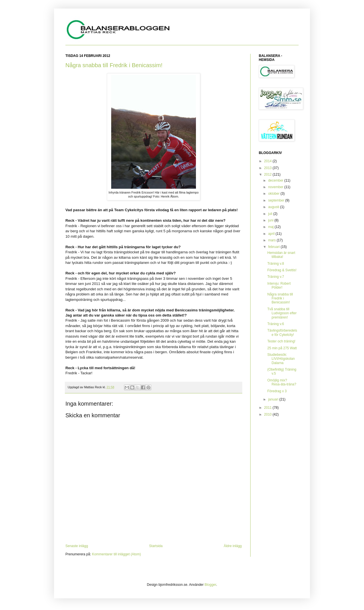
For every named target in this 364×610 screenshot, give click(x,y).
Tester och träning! (281, 341)
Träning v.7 (276, 277)
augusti (274, 207)
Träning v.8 (276, 264)
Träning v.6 (276, 324)
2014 (268, 161)
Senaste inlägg (77, 546)
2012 (268, 174)
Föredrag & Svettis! (282, 270)
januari (274, 399)
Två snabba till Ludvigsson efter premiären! (282, 313)
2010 (268, 414)
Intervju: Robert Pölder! (279, 286)
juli (271, 214)
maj (271, 227)
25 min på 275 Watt (282, 348)
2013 (268, 168)
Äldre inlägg (233, 546)
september (277, 200)
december (276, 180)
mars (272, 240)
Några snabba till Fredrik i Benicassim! (114, 65)
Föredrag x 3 (277, 391)
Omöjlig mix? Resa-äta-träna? (282, 382)
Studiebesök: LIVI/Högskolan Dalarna (281, 359)
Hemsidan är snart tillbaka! (281, 255)
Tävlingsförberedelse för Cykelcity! (282, 332)
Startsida (156, 546)
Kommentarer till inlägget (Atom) (116, 554)
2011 (268, 408)
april (272, 234)
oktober (274, 194)
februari (274, 247)
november (276, 187)
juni (271, 220)
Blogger (210, 585)
